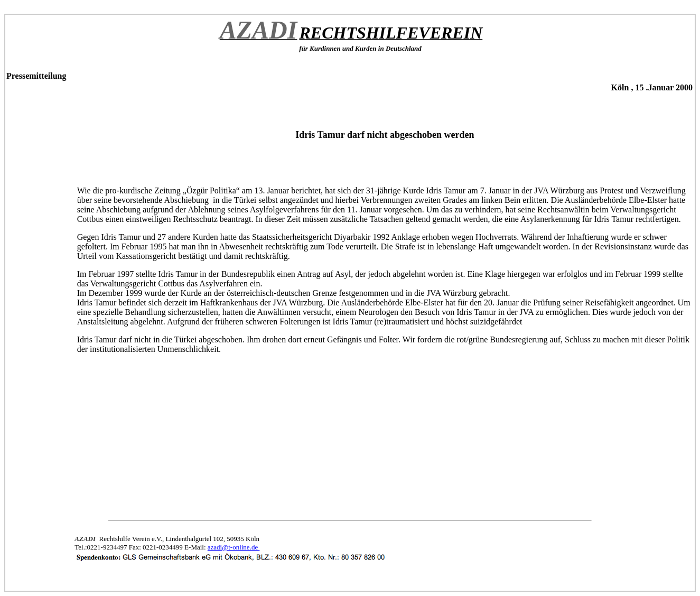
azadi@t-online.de (234, 547)
